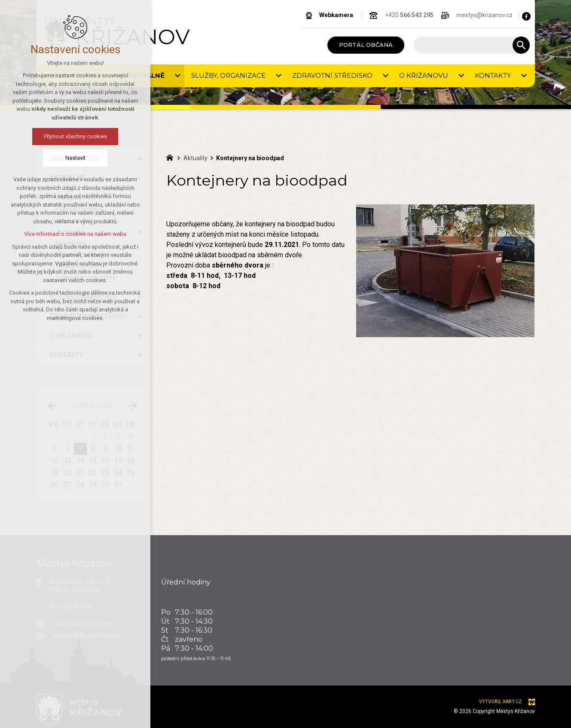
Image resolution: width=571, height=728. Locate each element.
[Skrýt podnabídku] (140, 178)
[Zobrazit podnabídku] (140, 159)
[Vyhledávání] (521, 45)
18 (131, 461)
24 (118, 473)
